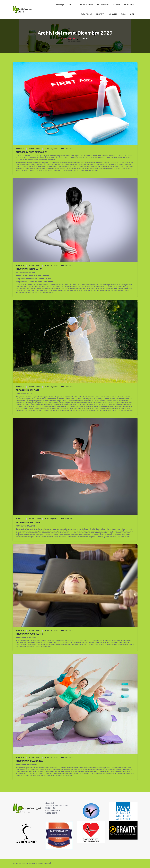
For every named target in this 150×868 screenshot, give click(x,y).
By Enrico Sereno (35, 149)
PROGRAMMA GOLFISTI (27, 390)
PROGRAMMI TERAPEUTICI (29, 269)
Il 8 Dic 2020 (20, 149)
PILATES (117, 5)
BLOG (123, 14)
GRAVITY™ (100, 14)
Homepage (59, 5)
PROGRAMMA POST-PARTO (29, 634)
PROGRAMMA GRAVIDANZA (29, 761)
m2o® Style (129, 5)
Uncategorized (52, 149)
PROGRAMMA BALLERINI (28, 522)
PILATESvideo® (87, 5)
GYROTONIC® (86, 14)
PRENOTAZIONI (103, 5)
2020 (74, 38)
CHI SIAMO (113, 14)
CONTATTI (72, 5)
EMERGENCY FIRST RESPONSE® (32, 152)
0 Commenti (67, 149)
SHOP (132, 14)
